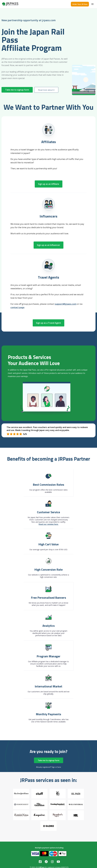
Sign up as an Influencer (48, 245)
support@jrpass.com (66, 304)
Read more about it (46, 90)
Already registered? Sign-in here (49, 767)
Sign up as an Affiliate (49, 184)
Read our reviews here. (49, 524)
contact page (17, 307)
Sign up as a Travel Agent (48, 323)
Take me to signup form (17, 90)
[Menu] (92, 4)
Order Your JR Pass (80, 4)
